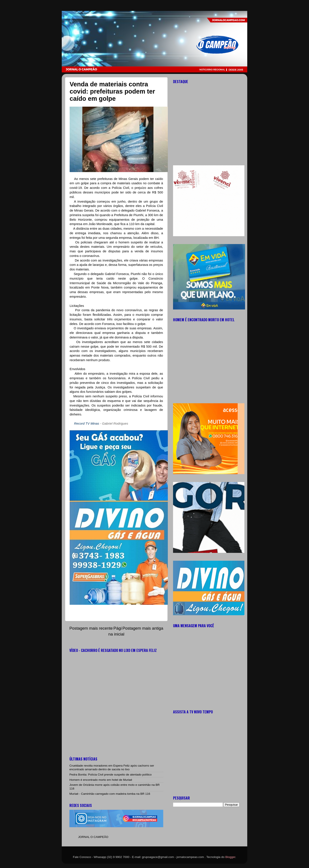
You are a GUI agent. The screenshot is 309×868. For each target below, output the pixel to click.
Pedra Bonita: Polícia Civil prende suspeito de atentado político (111, 775)
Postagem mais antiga (143, 628)
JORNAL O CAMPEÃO (93, 837)
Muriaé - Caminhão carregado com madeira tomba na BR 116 (110, 794)
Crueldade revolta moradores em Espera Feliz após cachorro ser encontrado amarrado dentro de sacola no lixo (112, 767)
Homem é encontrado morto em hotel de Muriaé (101, 780)
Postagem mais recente (91, 628)
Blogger (230, 857)
